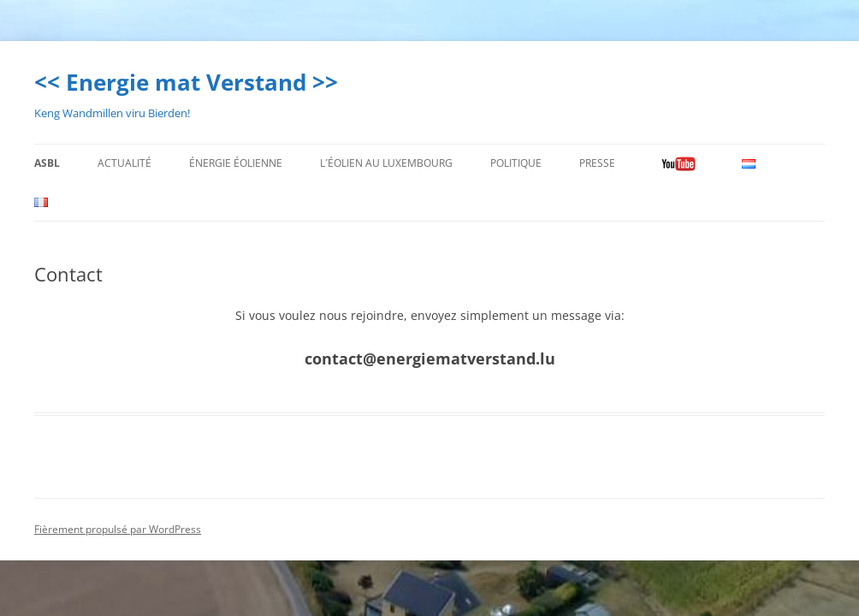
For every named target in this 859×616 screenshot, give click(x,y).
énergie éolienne (236, 163)
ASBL (47, 163)
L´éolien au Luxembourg (386, 163)
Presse (597, 163)
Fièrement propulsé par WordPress (118, 529)
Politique (516, 163)
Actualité (124, 163)
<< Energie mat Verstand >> (186, 82)
